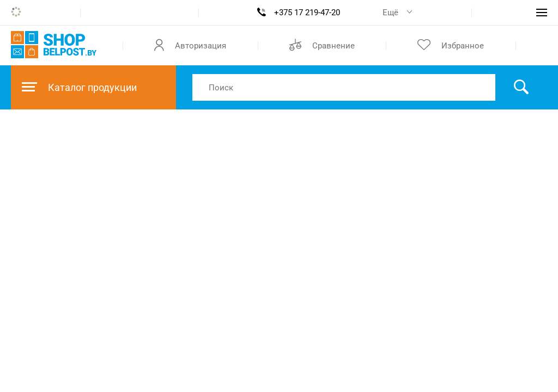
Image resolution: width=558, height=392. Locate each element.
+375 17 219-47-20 (307, 13)
